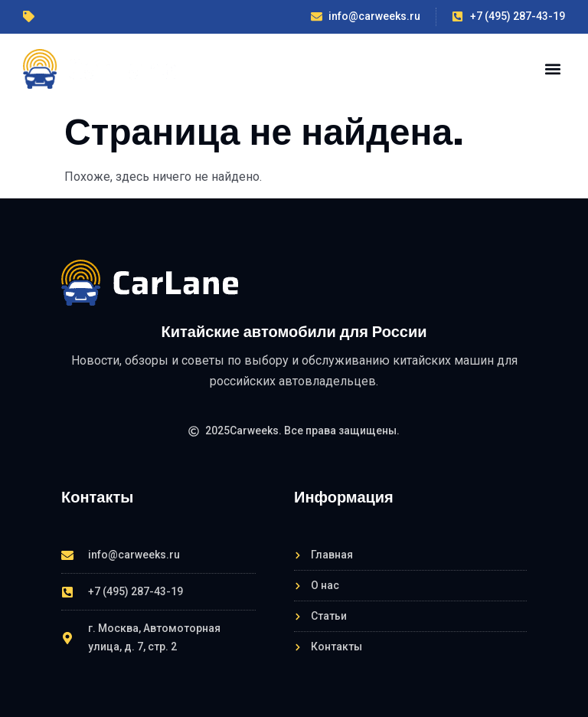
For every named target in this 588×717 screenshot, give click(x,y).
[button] (552, 69)
